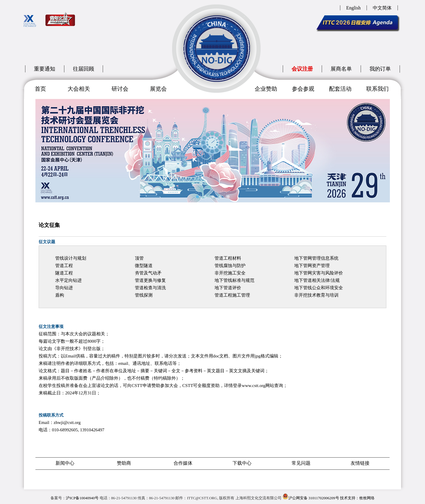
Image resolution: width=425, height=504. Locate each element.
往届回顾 (84, 69)
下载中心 (242, 463)
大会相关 (79, 89)
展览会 (158, 89)
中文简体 (382, 8)
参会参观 (303, 89)
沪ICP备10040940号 (82, 498)
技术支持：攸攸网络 (357, 498)
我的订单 (380, 69)
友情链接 (360, 463)
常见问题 (301, 463)
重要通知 (45, 69)
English (353, 8)
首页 (40, 89)
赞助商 (124, 463)
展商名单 (341, 69)
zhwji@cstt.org (67, 422)
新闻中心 (65, 463)
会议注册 (302, 69)
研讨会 (120, 89)
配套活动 (340, 89)
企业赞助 (266, 89)
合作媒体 (183, 463)
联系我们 (377, 89)
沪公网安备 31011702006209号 (311, 497)
